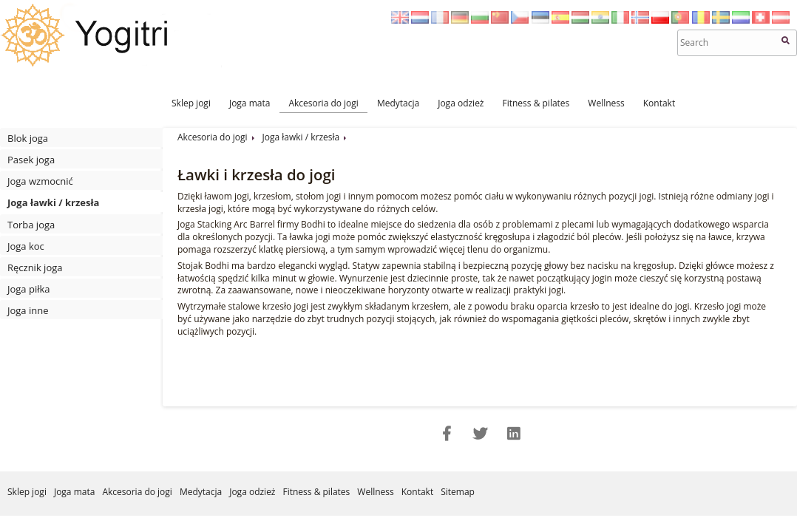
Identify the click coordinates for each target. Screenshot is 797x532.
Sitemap (458, 492)
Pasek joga (31, 160)
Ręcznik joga (35, 267)
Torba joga (31, 225)
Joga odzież (461, 103)
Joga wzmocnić (40, 181)
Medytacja (398, 103)
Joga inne (28, 310)
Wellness (606, 103)
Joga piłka (29, 289)
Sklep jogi (191, 103)
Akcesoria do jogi (323, 103)
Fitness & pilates (536, 103)
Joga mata (250, 103)
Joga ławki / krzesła (53, 202)
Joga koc (26, 246)
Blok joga (28, 138)
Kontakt (659, 103)
